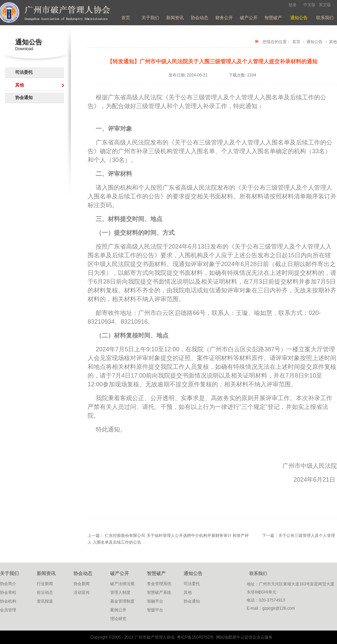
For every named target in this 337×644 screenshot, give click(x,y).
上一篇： (168, 536)
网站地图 (223, 637)
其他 (333, 42)
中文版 (309, 5)
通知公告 (314, 42)
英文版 (325, 5)
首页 (126, 18)
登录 (293, 5)
